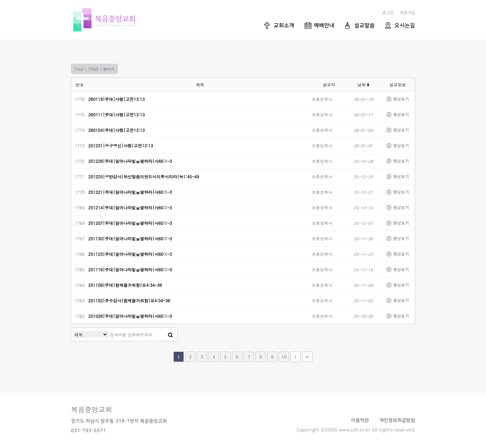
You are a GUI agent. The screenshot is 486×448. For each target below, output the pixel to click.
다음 (296, 357)
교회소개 (284, 25)
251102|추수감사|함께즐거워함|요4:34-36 (129, 300)
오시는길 (405, 25)
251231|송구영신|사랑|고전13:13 (121, 145)
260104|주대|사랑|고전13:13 (117, 130)
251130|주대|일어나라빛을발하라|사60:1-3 (130, 238)
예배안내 (324, 25)
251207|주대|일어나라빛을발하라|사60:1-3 (130, 223)
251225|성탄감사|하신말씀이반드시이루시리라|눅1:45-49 (144, 176)
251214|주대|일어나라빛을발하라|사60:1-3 (130, 207)
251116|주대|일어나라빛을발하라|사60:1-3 (130, 269)
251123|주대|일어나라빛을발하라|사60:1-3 (130, 254)
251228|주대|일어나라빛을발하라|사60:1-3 (130, 161)
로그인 (388, 13)
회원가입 (408, 13)
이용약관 (360, 420)
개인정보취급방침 (397, 420)
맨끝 (307, 357)
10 (284, 357)
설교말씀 (364, 25)
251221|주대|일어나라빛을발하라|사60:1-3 (130, 192)
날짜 (363, 85)
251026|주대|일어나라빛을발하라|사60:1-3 (130, 316)
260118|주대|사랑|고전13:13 (117, 99)
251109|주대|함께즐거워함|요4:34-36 (125, 285)
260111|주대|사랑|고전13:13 (117, 114)
